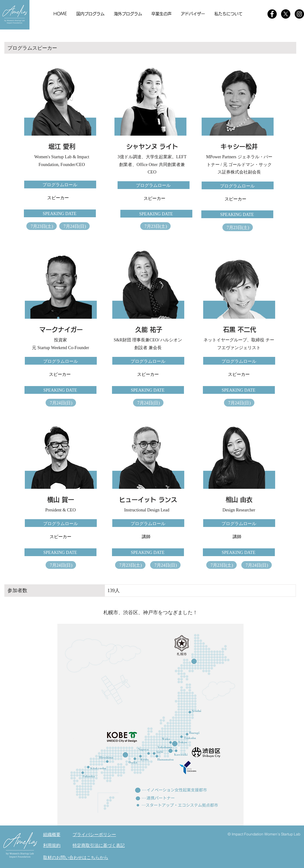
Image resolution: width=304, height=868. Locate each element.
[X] (286, 14)
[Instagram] (299, 14)
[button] (90, 14)
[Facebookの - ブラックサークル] (272, 14)
